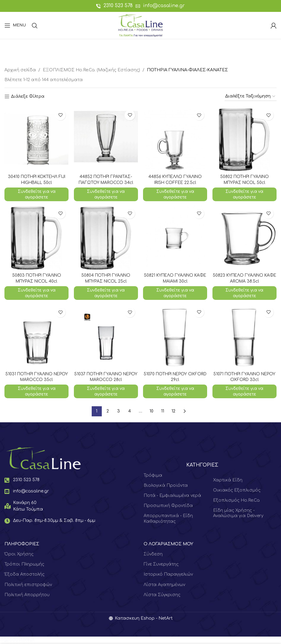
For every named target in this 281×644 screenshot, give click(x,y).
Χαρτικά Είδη (228, 481)
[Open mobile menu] (15, 26)
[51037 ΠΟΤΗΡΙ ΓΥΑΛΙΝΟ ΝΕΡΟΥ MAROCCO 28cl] (106, 337)
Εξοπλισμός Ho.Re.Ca (236, 501)
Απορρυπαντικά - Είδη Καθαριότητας (168, 519)
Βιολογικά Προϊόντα (166, 486)
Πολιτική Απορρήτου (27, 595)
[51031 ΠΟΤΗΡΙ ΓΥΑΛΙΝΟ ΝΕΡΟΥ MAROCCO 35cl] (36, 337)
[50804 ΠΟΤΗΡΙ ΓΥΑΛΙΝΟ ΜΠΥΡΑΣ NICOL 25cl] (106, 238)
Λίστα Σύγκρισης (162, 595)
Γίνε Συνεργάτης (161, 565)
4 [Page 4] (130, 412)
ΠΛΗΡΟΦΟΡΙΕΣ (22, 545)
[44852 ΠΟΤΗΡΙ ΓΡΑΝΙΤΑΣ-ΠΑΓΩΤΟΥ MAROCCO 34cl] (106, 139)
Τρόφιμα (153, 476)
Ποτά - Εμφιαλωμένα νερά (172, 496)
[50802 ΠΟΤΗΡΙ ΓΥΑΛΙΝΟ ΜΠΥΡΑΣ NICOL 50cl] (245, 139)
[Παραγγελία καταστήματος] (251, 97)
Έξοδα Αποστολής (24, 575)
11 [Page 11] (163, 412)
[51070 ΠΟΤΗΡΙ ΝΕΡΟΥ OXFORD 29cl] (175, 337)
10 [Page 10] (151, 412)
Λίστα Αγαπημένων (164, 585)
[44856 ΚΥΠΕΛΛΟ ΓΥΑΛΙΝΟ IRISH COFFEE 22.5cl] (175, 139)
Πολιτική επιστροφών (28, 585)
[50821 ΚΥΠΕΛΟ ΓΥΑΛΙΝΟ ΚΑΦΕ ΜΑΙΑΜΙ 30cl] (175, 238)
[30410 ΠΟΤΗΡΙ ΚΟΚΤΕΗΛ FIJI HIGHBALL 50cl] (36, 139)
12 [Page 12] (173, 412)
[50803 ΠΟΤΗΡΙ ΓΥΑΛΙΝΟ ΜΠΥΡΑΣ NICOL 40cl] (36, 238)
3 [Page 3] (119, 412)
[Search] (35, 26)
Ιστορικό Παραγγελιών (168, 575)
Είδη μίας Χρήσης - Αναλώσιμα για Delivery (238, 514)
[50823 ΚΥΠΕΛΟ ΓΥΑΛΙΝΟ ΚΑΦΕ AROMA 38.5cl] (245, 238)
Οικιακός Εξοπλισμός (237, 491)
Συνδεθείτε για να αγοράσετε (36, 194)
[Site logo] (140, 25)
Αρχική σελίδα (20, 70)
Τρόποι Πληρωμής (24, 565)
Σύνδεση (153, 555)
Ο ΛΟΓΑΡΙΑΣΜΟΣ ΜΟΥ (168, 545)
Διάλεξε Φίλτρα (28, 96)
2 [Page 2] (108, 412)
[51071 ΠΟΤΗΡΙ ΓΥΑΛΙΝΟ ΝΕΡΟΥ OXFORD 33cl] (245, 337)
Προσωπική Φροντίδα (168, 507)
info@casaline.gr (164, 6)
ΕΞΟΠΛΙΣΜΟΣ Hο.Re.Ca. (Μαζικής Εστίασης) (91, 70)
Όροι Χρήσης (19, 555)
